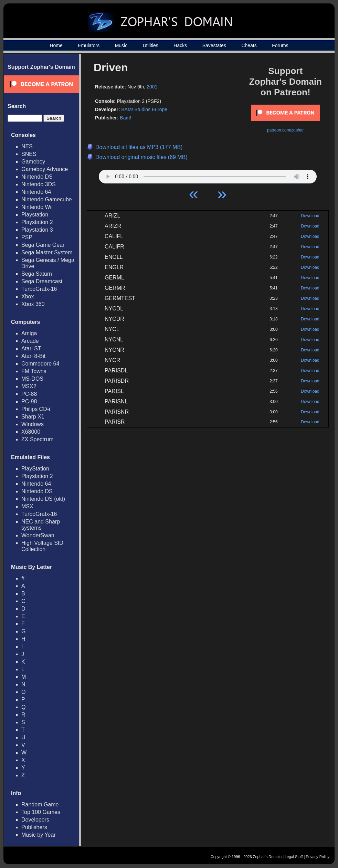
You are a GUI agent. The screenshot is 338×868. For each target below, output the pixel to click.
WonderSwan (38, 535)
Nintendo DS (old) (43, 499)
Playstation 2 (37, 222)
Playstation (35, 215)
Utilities (151, 45)
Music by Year (39, 835)
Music (121, 45)
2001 (152, 87)
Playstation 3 (37, 230)
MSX (27, 506)
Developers (35, 820)
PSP (27, 237)
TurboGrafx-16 (39, 289)
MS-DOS (32, 379)
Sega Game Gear (43, 245)
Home (56, 45)
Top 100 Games (41, 812)
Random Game (40, 805)
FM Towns (34, 371)
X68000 (31, 432)
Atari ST (31, 348)
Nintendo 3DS (39, 184)
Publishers (34, 827)
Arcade (30, 341)
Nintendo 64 (36, 192)
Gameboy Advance (45, 169)
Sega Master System (47, 252)
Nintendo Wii (37, 207)
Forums (280, 45)
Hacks (180, 45)
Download (310, 216)
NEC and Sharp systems (41, 525)
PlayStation (35, 469)
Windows (33, 424)
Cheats (249, 45)
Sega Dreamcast (42, 281)
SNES (29, 154)
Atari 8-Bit (33, 356)
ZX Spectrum (37, 439)
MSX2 (29, 386)
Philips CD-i (36, 409)
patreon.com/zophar (286, 130)
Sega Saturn (37, 274)
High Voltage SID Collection (42, 546)
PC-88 (29, 394)
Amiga (29, 333)
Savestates (214, 45)
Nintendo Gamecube (47, 199)
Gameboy (33, 162)
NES (27, 146)
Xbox (28, 297)
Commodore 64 (40, 364)
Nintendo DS (37, 177)
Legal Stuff (294, 857)
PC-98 (29, 401)
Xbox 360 (33, 304)
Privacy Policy (318, 857)
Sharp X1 (33, 417)
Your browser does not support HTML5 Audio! (208, 175)
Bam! (125, 118)
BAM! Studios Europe (144, 109)
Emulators (89, 45)
